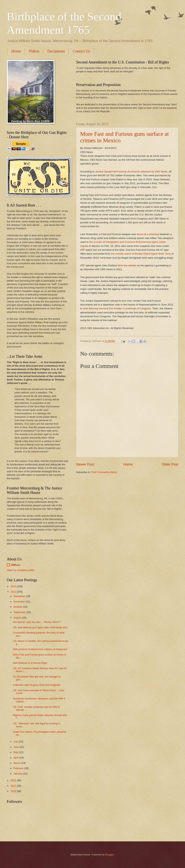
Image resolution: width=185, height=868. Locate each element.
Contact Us (81, 51)
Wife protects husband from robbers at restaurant (40, 649)
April (16, 758)
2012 (14, 780)
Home (16, 51)
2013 (14, 592)
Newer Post (85, 464)
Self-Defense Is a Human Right (30, 663)
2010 (14, 791)
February (19, 768)
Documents (56, 51)
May (16, 752)
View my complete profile (21, 570)
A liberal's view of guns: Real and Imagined (37, 685)
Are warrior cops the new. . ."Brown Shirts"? (37, 622)
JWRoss (16, 565)
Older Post (170, 464)
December (20, 596)
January (18, 774)
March (17, 763)
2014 (14, 586)
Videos (34, 51)
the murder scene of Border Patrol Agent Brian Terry (141, 254)
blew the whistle (127, 265)
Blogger (110, 855)
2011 (14, 786)
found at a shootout (148, 234)
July (16, 742)
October (18, 607)
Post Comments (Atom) (104, 472)
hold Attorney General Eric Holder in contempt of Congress (117, 308)
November (20, 602)
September (20, 612)
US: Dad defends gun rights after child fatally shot (40, 627)
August (18, 618)
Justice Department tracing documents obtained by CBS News (131, 172)
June (17, 747)
